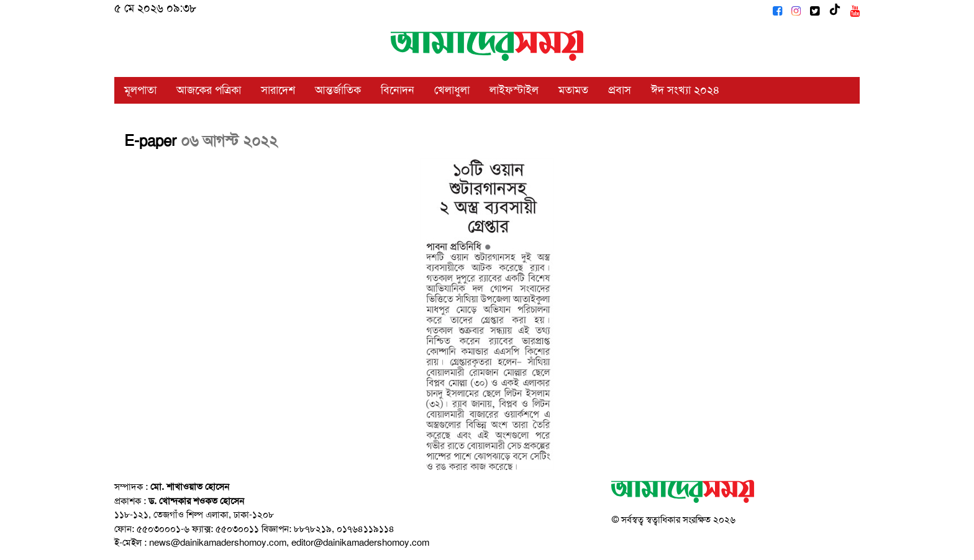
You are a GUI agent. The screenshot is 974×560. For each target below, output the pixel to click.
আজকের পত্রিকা (209, 90)
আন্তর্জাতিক (338, 90)
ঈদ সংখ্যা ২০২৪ (685, 90)
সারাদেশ (278, 90)
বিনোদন (398, 90)
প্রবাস (620, 90)
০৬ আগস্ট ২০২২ (229, 141)
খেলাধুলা (452, 90)
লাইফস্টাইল (514, 90)
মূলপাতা (140, 90)
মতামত (573, 90)
